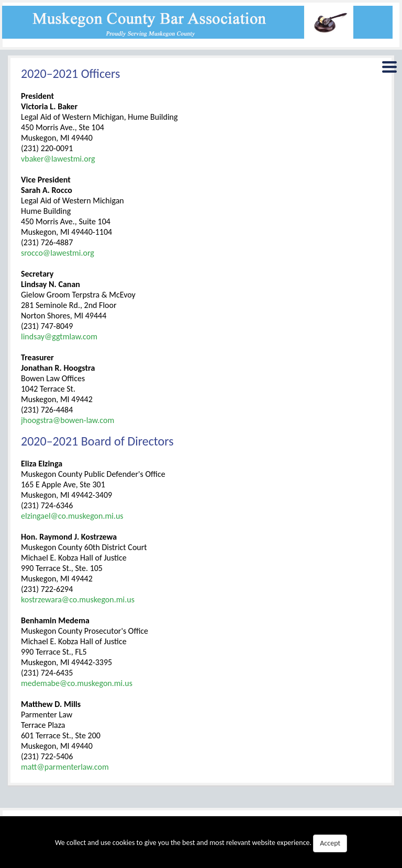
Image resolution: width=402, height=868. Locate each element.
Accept (330, 843)
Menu (389, 69)
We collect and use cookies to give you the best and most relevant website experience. (201, 843)
